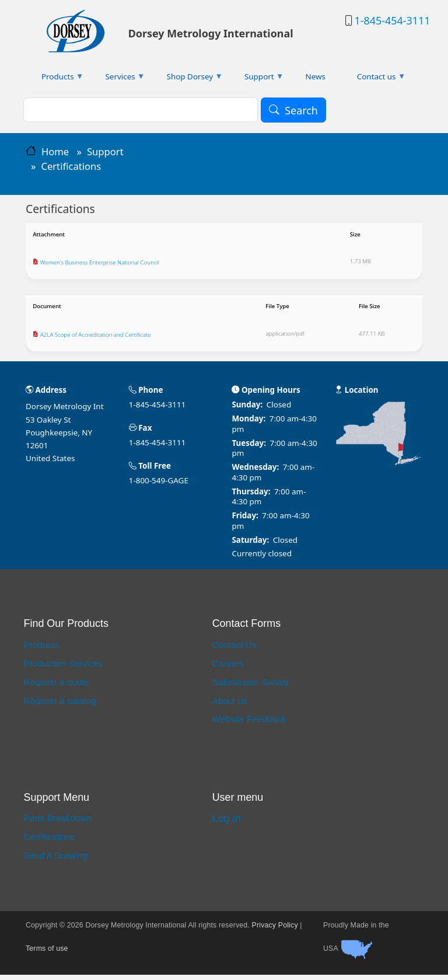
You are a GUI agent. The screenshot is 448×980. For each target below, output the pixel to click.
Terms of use (47, 954)
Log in (227, 824)
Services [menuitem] (118, 79)
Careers (228, 669)
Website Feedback (249, 724)
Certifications (50, 842)
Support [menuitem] (256, 79)
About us (230, 706)
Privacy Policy (275, 930)
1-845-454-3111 (392, 20)
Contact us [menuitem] (374, 79)
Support (105, 151)
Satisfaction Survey (251, 687)
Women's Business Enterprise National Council (107, 265)
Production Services (64, 669)
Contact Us (235, 650)
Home (55, 151)
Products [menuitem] (55, 79)
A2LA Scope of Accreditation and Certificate (103, 340)
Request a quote (57, 687)
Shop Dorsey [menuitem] (187, 79)
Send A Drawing (56, 861)
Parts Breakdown (58, 824)
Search (301, 110)
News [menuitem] (315, 76)
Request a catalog (60, 706)
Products (42, 650)
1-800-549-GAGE (159, 486)
